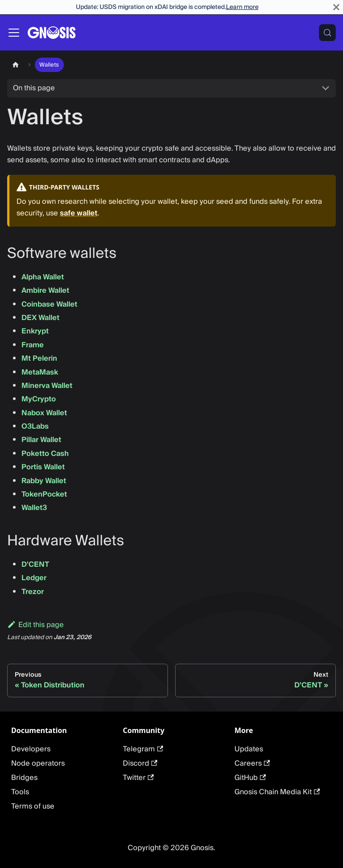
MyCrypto (39, 399)
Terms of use (33, 806)
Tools (20, 792)
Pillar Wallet (41, 440)
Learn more (242, 7)
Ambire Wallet (45, 291)
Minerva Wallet (47, 386)
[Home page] (16, 65)
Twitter (138, 778)
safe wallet (79, 213)
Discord (140, 763)
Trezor (33, 592)
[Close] (336, 7)
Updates (249, 749)
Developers (31, 749)
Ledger (34, 578)
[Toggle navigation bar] (14, 33)
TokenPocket (44, 494)
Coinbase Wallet (49, 304)
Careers (252, 763)
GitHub (250, 778)
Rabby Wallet (44, 481)
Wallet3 (34, 508)
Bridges (24, 778)
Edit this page (36, 625)
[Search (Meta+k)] (327, 33)
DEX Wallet (40, 318)
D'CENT (35, 565)
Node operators (38, 763)
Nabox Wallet (44, 413)
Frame (33, 345)
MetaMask (40, 372)
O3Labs (35, 426)
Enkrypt (35, 331)
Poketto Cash (45, 454)
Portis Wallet (43, 467)
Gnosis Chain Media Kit (277, 792)
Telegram (143, 749)
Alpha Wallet (43, 277)
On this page (34, 88)
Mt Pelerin (39, 358)
